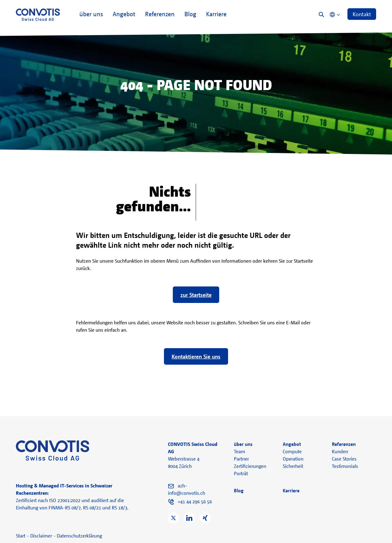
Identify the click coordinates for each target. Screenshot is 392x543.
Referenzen (160, 16)
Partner (241, 459)
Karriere (216, 16)
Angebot (124, 16)
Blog (190, 16)
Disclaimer (41, 536)
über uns (91, 16)
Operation (293, 459)
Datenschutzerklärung (79, 536)
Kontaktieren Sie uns (196, 356)
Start (21, 536)
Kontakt (362, 14)
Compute (292, 451)
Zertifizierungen (250, 466)
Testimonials (345, 466)
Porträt (241, 473)
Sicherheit (293, 466)
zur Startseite (196, 295)
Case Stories (344, 459)
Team (240, 451)
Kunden (340, 451)
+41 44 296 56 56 (195, 501)
